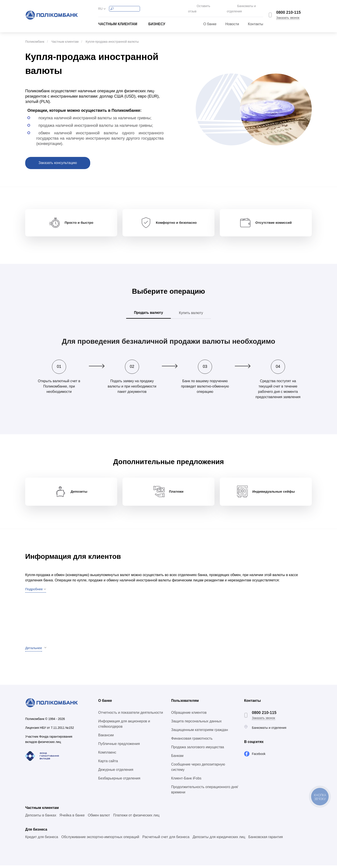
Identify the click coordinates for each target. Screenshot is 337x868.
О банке (210, 19)
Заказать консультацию (58, 158)
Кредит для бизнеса (42, 840)
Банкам (177, 758)
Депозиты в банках (41, 818)
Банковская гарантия (266, 840)
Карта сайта (108, 764)
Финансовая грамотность (192, 741)
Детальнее (34, 651)
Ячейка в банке (72, 818)
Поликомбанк (35, 37)
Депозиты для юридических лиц (219, 840)
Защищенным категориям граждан (200, 732)
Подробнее (34, 592)
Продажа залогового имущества (198, 750)
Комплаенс (107, 755)
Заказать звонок (288, 15)
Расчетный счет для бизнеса (166, 840)
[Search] (124, 6)
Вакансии (106, 738)
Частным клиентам (118, 19)
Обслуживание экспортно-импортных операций (100, 840)
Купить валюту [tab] (191, 312)
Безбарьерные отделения (119, 781)
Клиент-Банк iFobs (186, 781)
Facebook (259, 756)
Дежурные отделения (116, 772)
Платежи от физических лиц (136, 818)
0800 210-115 (288, 10)
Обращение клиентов (189, 715)
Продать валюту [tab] (148, 312)
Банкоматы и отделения (246, 6)
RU (100, 6)
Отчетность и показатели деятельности (131, 715)
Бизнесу (157, 19)
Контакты (256, 19)
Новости (232, 19)
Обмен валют (99, 818)
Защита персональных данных (196, 724)
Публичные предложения (119, 746)
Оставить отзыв (198, 6)
